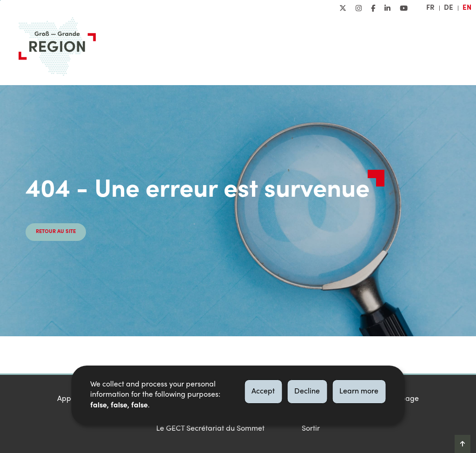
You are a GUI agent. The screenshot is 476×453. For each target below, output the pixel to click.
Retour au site (56, 232)
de (449, 8)
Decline (307, 392)
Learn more (359, 392)
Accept (263, 392)
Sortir (311, 429)
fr (430, 8)
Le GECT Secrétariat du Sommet (210, 429)
